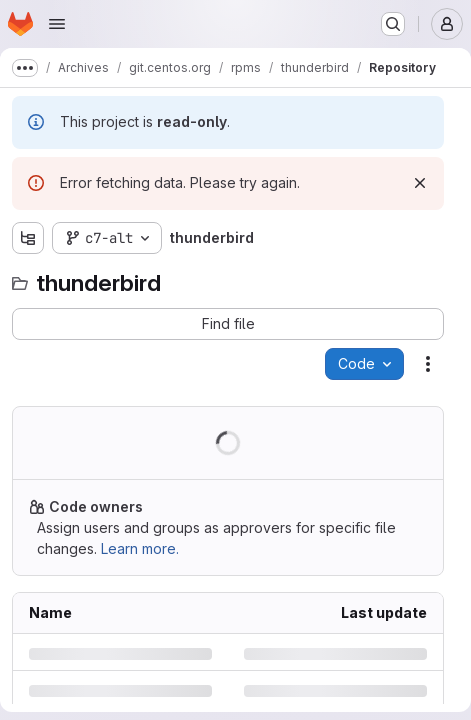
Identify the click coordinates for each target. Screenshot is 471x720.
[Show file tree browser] (28, 238)
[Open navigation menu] (57, 24)
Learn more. (140, 548)
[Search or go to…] (393, 24)
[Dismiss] (420, 183)
